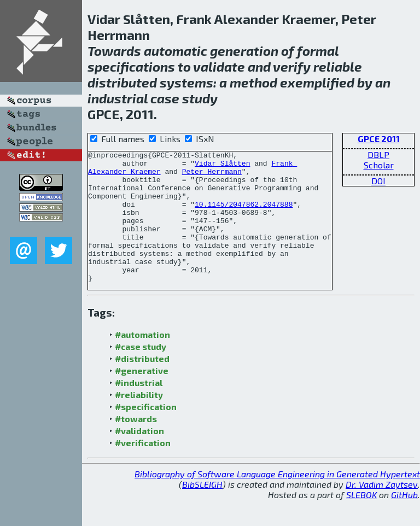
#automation (142, 361)
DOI (378, 181)
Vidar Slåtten (222, 166)
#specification (146, 433)
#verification (143, 469)
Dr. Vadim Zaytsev (382, 510)
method (253, 82)
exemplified (317, 82)
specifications (131, 66)
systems (186, 82)
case (165, 98)
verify (292, 66)
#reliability (139, 421)
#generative (142, 397)
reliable (338, 66)
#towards (136, 445)
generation (244, 51)
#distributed (142, 385)
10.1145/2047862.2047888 (244, 215)
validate (219, 66)
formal (318, 51)
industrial (118, 98)
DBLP (378, 154)
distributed (122, 82)
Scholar (379, 165)
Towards (114, 51)
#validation (139, 457)
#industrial (139, 409)
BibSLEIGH (202, 510)
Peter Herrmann (212, 176)
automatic (176, 51)
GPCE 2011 (379, 139)
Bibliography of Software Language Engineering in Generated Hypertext (277, 500)
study (200, 98)
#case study (141, 373)
